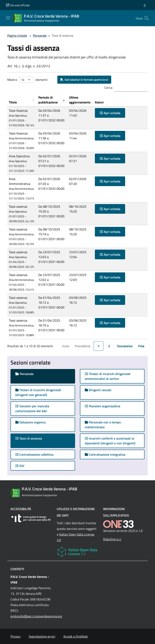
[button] (145, 5)
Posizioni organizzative (103, 406)
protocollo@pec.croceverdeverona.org (36, 616)
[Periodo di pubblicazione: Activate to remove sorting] (52, 100)
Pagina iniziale (17, 35)
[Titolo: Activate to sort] (22, 100)
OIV (20, 466)
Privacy (16, 636)
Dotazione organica (30, 422)
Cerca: (108, 88)
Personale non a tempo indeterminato (103, 425)
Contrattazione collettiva (34, 454)
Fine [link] (141, 346)
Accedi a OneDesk (76, 636)
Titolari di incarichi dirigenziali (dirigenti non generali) (38, 392)
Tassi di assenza (33, 438)
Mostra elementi (27, 80)
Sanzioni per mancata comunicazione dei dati (32, 408)
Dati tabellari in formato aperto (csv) (84, 80)
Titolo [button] (13, 102)
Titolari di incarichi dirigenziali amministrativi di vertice (108, 376)
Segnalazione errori (42, 636)
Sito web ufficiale (18, 5)
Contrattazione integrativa (105, 454)
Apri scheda (110, 113)
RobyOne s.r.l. (112, 539)
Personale (40, 35)
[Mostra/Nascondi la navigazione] (8, 18)
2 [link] (109, 346)
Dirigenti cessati (98, 390)
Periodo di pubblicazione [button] (48, 100)
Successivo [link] (125, 346)
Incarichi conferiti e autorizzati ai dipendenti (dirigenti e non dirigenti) (110, 441)
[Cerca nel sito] (147, 18)
